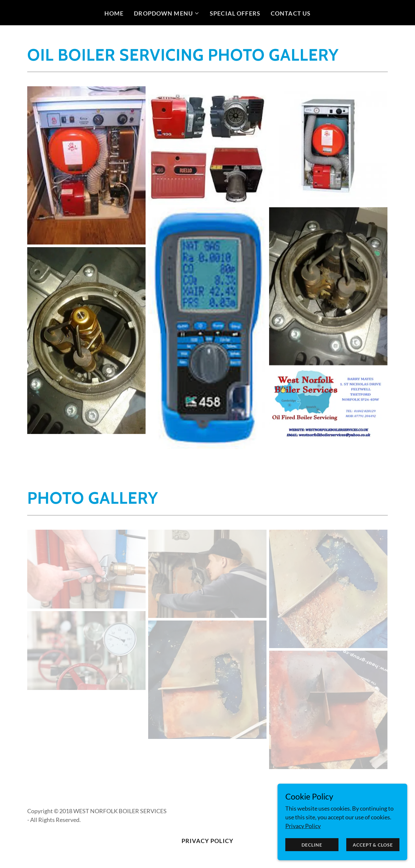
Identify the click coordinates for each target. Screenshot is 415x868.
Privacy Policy (303, 826)
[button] (167, 13)
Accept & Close (373, 845)
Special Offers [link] (235, 13)
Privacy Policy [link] (207, 841)
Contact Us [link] (291, 13)
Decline (312, 845)
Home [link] (114, 13)
